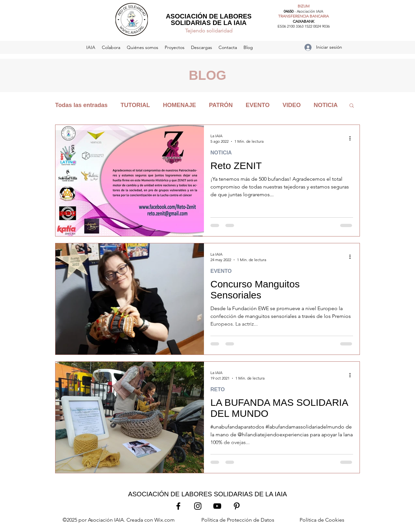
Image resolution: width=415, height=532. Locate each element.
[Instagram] (198, 506)
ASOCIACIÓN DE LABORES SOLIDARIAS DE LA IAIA (208, 19)
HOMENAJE (179, 105)
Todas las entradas (81, 105)
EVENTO (258, 105)
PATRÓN (221, 105)
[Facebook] (178, 506)
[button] (352, 106)
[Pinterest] (237, 506)
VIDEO (291, 105)
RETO (218, 389)
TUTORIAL (135, 105)
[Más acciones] (352, 138)
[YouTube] (217, 506)
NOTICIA (326, 105)
